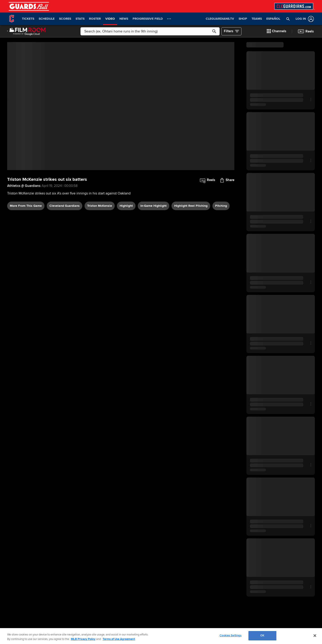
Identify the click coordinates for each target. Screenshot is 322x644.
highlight (126, 206)
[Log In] (304, 19)
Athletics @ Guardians (24, 186)
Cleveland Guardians (65, 206)
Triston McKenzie (100, 206)
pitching (221, 206)
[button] (288, 19)
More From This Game (26, 206)
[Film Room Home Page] (26, 31)
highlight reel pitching (191, 206)
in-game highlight (154, 206)
